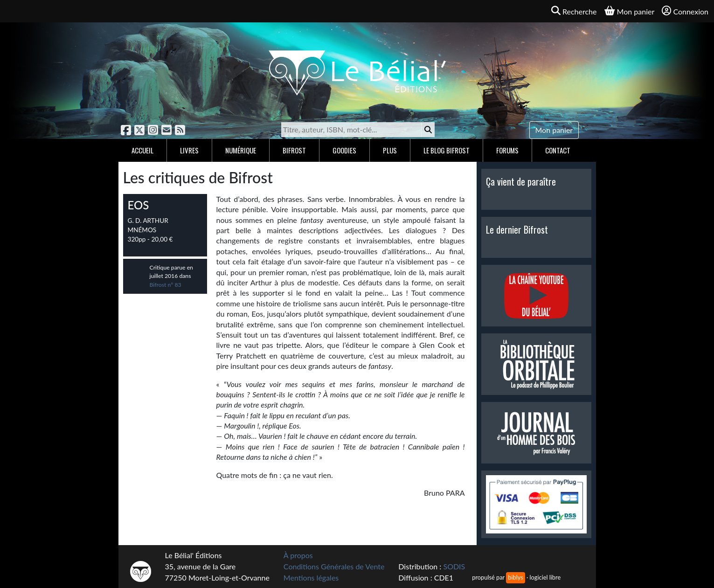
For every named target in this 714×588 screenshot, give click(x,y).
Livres (189, 150)
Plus (390, 150)
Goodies (344, 150)
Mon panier (554, 130)
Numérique (241, 150)
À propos (298, 555)
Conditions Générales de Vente (334, 566)
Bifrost (294, 150)
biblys (515, 577)
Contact (558, 150)
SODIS (454, 566)
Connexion (685, 11)
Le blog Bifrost (447, 150)
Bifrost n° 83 (166, 285)
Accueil (142, 150)
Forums (507, 150)
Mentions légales (311, 578)
